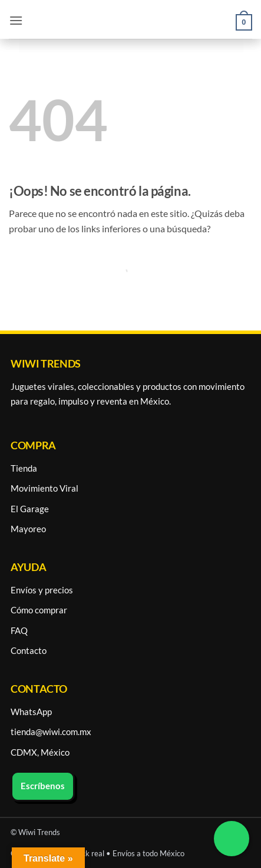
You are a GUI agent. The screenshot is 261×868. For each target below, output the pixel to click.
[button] (16, 20)
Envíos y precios (42, 590)
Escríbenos (43, 786)
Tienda (24, 468)
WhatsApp (31, 712)
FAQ (19, 630)
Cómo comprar (39, 610)
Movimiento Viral (44, 488)
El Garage (30, 509)
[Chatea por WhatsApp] (232, 839)
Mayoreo (28, 529)
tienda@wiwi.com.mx (51, 732)
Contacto (29, 650)
